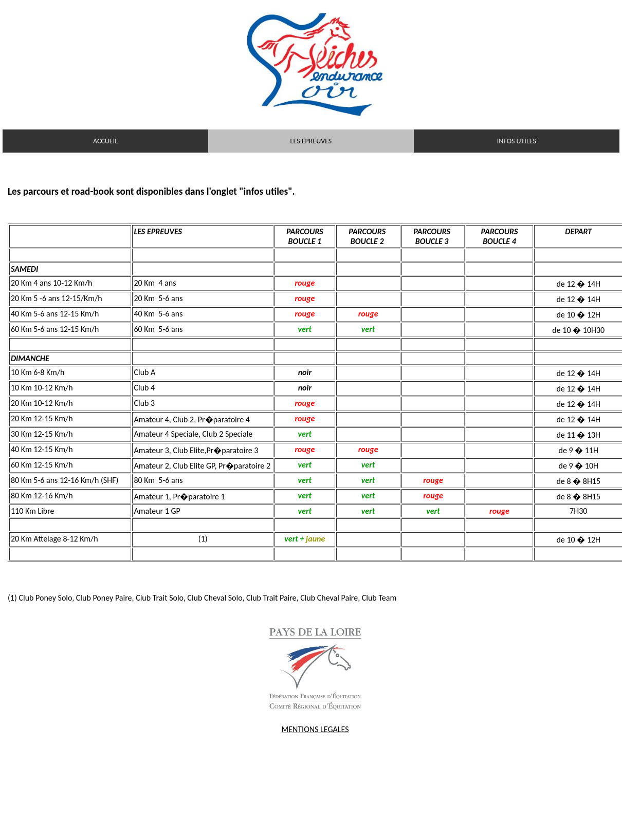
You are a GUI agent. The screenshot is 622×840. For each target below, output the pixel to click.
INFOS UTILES (517, 141)
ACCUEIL (105, 141)
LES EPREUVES (311, 141)
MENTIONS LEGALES (315, 729)
